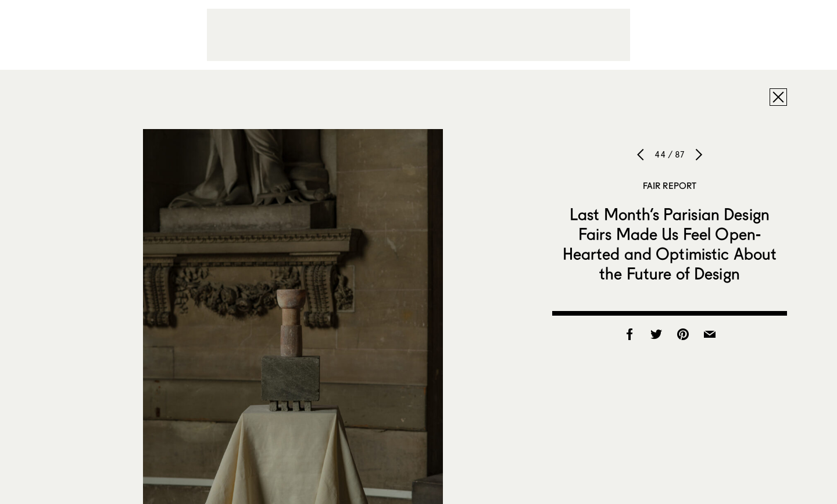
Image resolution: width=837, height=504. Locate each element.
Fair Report (670, 185)
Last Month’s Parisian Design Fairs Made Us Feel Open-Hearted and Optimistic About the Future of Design (670, 244)
